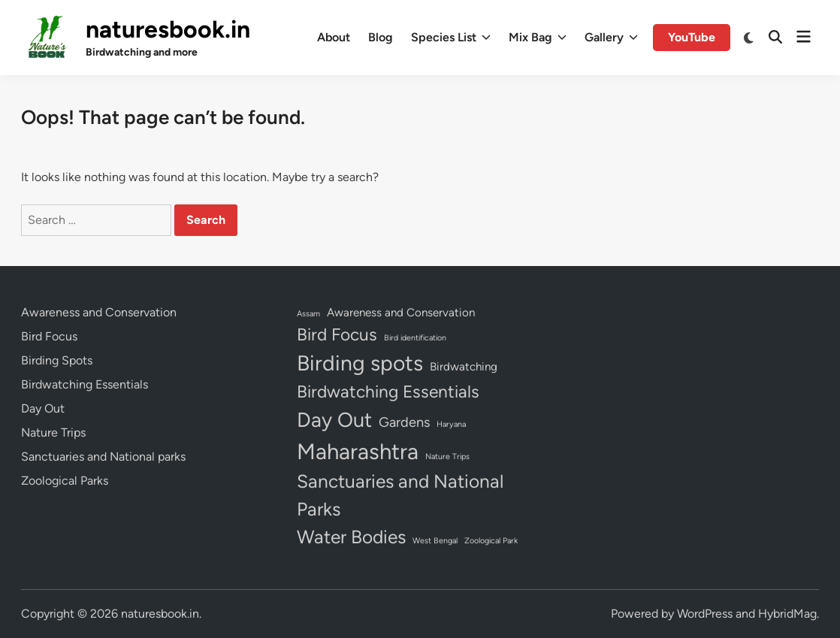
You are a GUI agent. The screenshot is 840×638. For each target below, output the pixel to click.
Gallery (611, 38)
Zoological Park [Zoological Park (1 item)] (491, 541)
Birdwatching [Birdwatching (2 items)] (464, 367)
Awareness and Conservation (99, 312)
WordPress (705, 614)
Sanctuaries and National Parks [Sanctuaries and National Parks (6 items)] (400, 495)
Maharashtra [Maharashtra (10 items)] (358, 451)
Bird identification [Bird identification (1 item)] (415, 338)
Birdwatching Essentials (85, 384)
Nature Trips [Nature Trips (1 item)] (447, 457)
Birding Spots (57, 360)
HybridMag (787, 614)
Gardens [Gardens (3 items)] (404, 422)
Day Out (43, 408)
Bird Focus (49, 336)
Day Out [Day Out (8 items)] (334, 420)
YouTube (692, 37)
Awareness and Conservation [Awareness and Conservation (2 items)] (401, 313)
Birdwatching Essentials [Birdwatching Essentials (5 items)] (388, 392)
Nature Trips (53, 432)
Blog (381, 37)
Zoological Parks (65, 481)
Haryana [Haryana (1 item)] (451, 424)
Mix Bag (538, 38)
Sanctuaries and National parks (103, 457)
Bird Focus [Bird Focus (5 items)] (337, 334)
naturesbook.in (168, 29)
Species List (451, 38)
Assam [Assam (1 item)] (308, 314)
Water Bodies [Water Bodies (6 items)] (351, 537)
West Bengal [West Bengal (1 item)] (435, 541)
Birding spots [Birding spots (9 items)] (360, 363)
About (334, 37)
